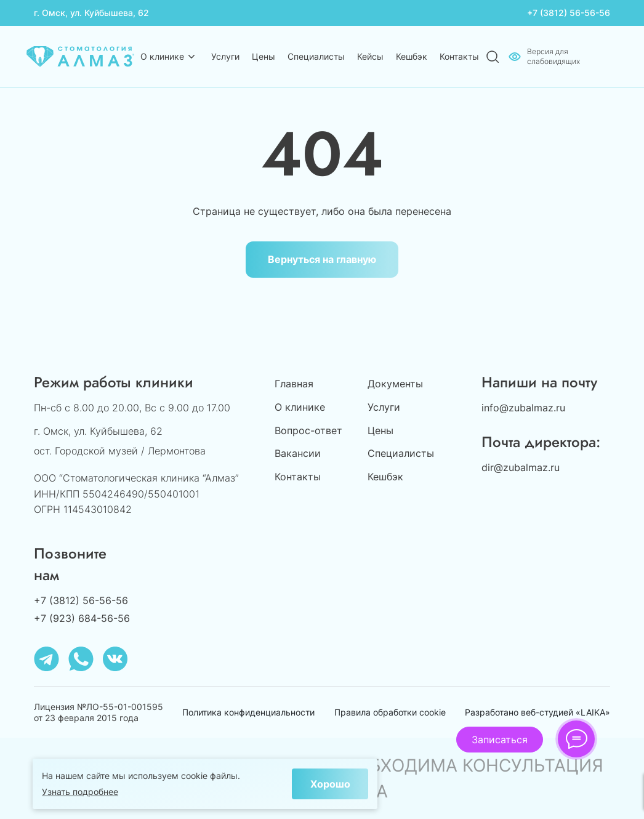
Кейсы (370, 56)
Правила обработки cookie (390, 712)
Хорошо (330, 784)
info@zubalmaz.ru (523, 408)
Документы (395, 384)
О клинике (162, 56)
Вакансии (298, 453)
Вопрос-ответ (308, 430)
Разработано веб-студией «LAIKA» (537, 712)
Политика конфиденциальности (248, 712)
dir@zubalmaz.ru (521, 467)
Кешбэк (412, 56)
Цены (264, 56)
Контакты (459, 56)
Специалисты (316, 56)
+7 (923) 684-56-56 (82, 618)
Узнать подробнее (80, 792)
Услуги (225, 56)
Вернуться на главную (322, 259)
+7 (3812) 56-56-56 (569, 13)
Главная (294, 384)
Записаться (500, 740)
